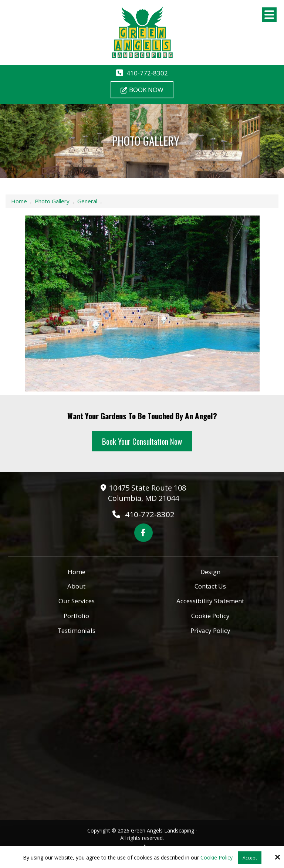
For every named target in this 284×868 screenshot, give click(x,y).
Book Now (142, 90)
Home (19, 201)
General (87, 201)
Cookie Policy (217, 858)
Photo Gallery (52, 201)
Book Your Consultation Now (142, 441)
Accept (250, 858)
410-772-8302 (147, 73)
